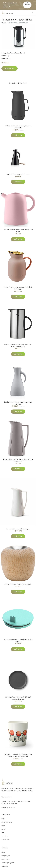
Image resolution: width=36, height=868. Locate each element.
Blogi (3, 852)
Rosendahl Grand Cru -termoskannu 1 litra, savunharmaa (18, 460)
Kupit (3, 826)
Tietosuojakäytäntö (8, 863)
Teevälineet (5, 836)
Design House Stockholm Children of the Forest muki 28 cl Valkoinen (18, 755)
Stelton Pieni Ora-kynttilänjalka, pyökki (18, 584)
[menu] (33, 13)
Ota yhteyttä (6, 856)
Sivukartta (5, 866)
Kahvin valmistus (7, 822)
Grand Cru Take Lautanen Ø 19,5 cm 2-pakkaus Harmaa (18, 698)
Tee (3, 833)
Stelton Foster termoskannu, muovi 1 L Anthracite (18, 127)
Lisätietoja (10, 68)
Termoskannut (20, 53)
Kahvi (3, 819)
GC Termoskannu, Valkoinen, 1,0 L (18, 529)
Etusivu (4, 23)
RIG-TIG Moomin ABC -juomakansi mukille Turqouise (18, 641)
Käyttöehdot (6, 859)
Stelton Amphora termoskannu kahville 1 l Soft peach (18, 288)
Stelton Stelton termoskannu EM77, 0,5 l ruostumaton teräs (18, 346)
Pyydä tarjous (27, 4)
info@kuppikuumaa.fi (8, 808)
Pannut (12, 53)
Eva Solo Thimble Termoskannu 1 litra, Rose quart (18, 231)
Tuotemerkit (5, 840)
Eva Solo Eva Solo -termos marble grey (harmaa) (18, 403)
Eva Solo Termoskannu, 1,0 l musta (18, 174)
